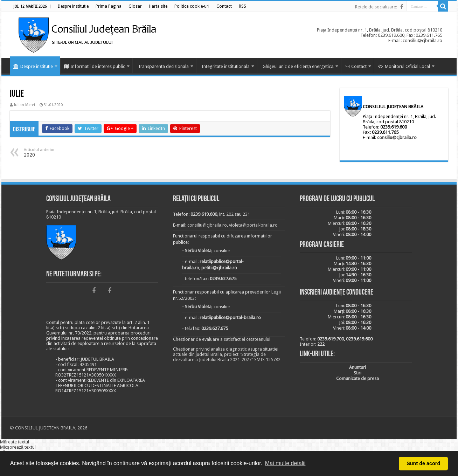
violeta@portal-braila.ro (253, 225)
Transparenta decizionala (163, 66)
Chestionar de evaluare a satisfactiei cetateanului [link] (222, 339)
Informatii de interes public (95, 66)
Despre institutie (33, 66)
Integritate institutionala (226, 66)
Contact (356, 66)
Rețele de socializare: (376, 7)
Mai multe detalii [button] (285, 463)
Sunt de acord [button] (423, 463)
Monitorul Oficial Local (404, 66)
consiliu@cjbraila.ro (397, 137)
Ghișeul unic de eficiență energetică (298, 66)
